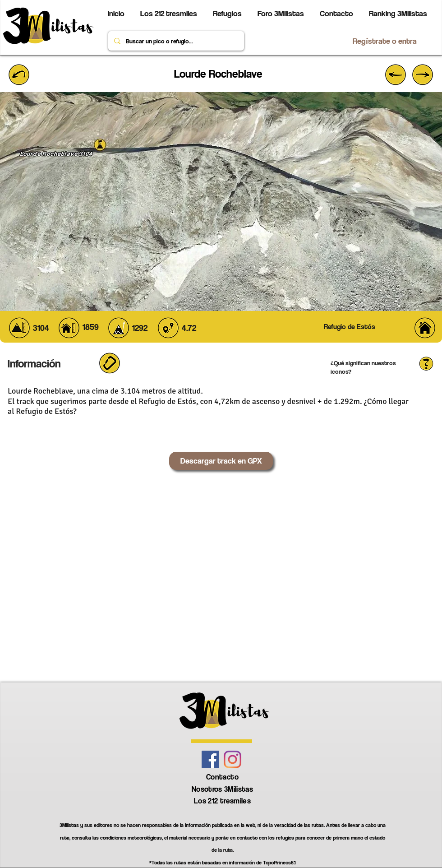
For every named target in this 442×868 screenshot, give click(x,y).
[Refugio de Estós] (349, 327)
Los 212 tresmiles (222, 801)
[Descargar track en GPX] (221, 461)
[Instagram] (233, 759)
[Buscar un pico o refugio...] (175, 41)
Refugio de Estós (168, 401)
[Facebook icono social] (210, 759)
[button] (426, 363)
